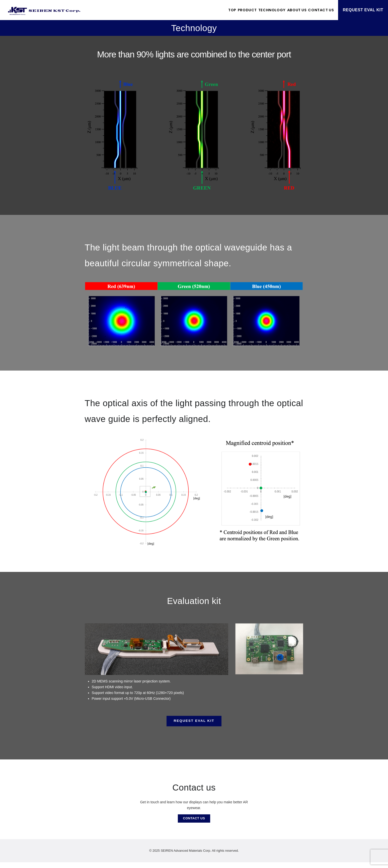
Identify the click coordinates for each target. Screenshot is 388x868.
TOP (198, 10)
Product (220, 10)
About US (285, 10)
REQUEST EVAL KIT (363, 10)
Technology (253, 10)
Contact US (318, 10)
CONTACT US (194, 823)
